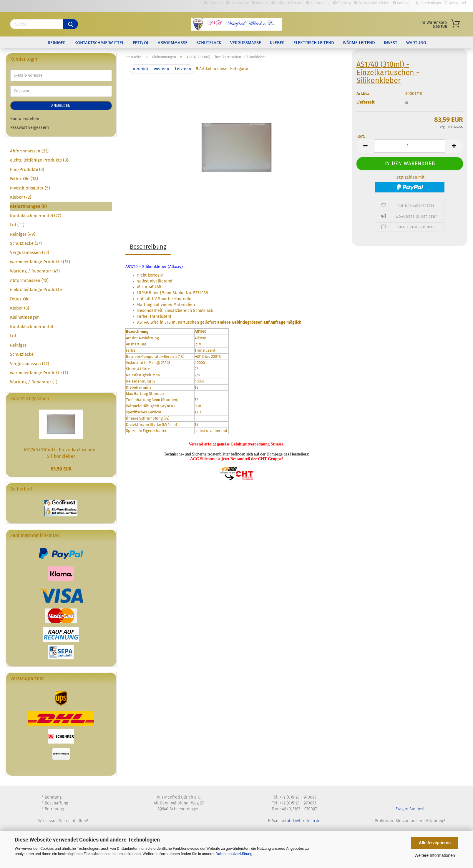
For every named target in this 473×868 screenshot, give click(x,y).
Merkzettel (455, 3)
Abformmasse (173, 43)
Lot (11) (17, 225)
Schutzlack (209, 43)
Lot (13, 336)
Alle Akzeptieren (435, 843)
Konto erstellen (25, 119)
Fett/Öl (141, 43)
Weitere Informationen (435, 855)
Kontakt (260, 3)
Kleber (277, 43)
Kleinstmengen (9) (28, 206)
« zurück (141, 69)
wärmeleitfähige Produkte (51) (40, 262)
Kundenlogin (428, 3)
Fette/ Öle (20, 299)
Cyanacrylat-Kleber (372, 3)
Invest (391, 43)
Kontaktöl (403, 3)
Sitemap (342, 3)
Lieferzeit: (366, 106)
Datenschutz (318, 3)
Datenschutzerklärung (234, 854)
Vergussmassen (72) (30, 252)
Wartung (416, 43)
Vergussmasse (246, 43)
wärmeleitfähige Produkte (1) (39, 373)
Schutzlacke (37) (26, 243)
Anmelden (61, 106)
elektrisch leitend (314, 43)
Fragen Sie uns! (410, 809)
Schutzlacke (22, 354)
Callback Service (287, 3)
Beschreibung (148, 247)
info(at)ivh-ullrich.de (301, 821)
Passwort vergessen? (30, 128)
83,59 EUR (61, 469)
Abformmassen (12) (29, 280)
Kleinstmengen (25, 317)
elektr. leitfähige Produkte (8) (39, 160)
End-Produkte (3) (27, 169)
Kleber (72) (21, 197)
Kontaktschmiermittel (99, 43)
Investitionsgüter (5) (30, 188)
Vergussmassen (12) (30, 364)
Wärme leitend (359, 43)
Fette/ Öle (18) (24, 179)
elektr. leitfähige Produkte (36, 290)
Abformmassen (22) (29, 151)
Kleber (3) (20, 308)
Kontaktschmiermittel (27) (36, 216)
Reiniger (57, 43)
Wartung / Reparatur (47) (35, 271)
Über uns (214, 3)
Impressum (237, 3)
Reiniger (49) (23, 234)
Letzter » (183, 69)
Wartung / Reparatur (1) (34, 382)
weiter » (162, 69)
